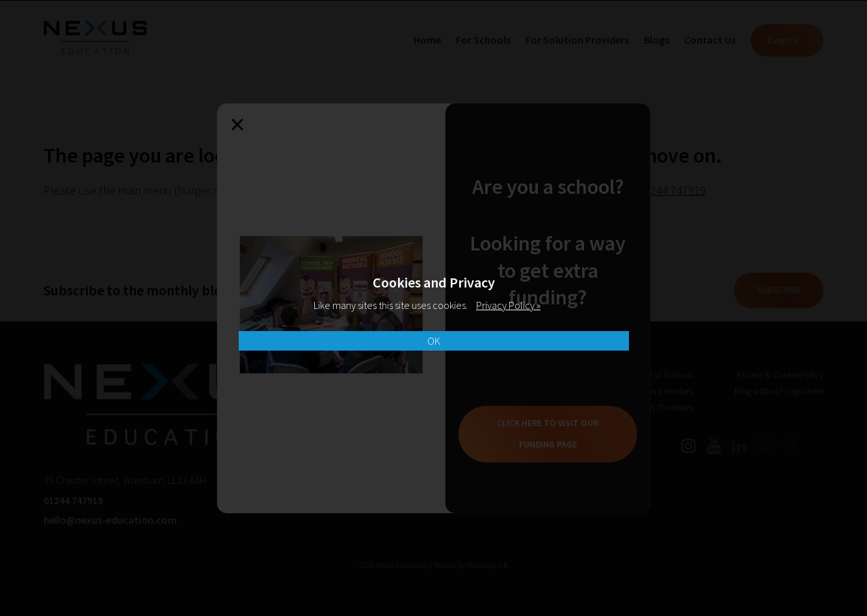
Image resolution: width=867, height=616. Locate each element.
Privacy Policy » (508, 305)
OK (434, 341)
